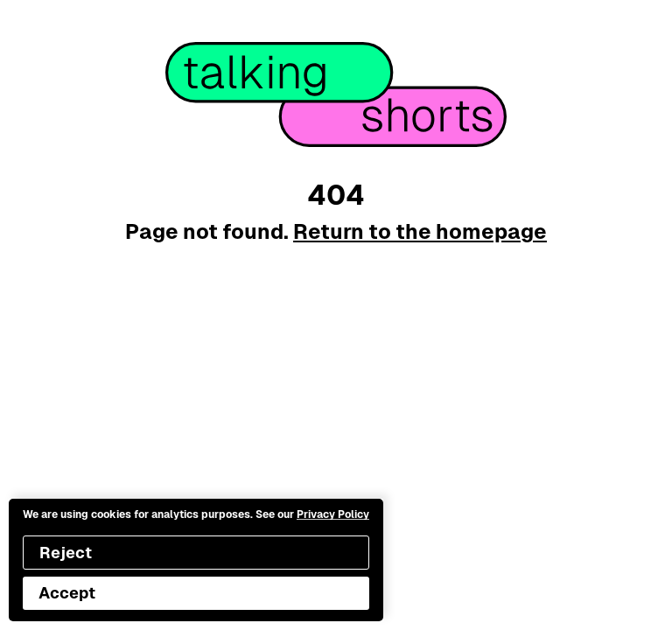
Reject (66, 553)
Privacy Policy (333, 514)
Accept (67, 593)
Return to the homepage (420, 231)
